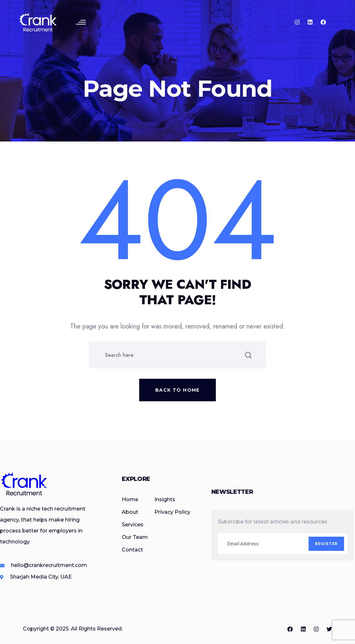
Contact (132, 550)
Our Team (135, 537)
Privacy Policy (172, 512)
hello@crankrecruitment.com (49, 565)
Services (133, 525)
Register (326, 544)
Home (130, 499)
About (130, 512)
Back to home (177, 390)
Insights (165, 499)
